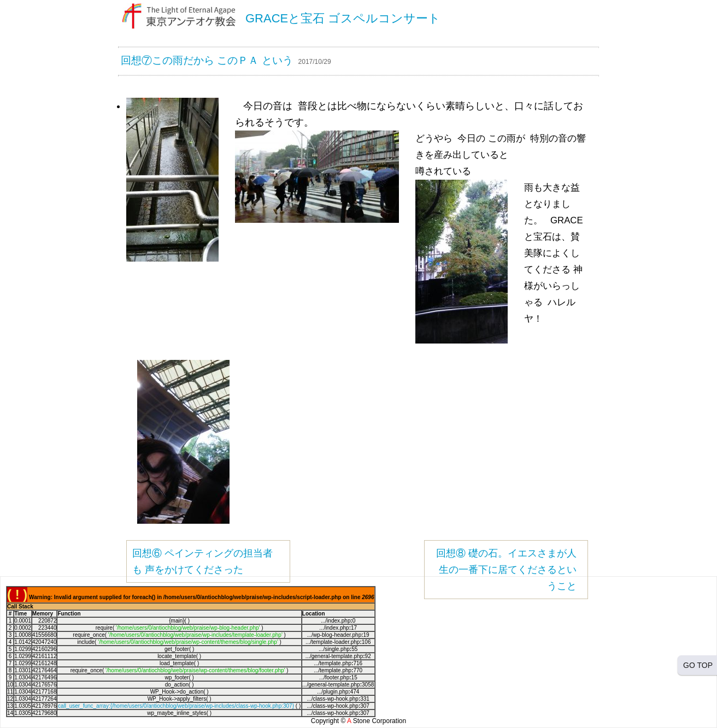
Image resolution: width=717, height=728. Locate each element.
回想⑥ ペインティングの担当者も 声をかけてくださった (202, 561)
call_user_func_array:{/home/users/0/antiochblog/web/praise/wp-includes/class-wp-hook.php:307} (176, 706)
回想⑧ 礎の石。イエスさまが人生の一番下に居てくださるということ (506, 570)
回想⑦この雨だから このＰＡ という (207, 60)
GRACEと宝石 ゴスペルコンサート (343, 18)
